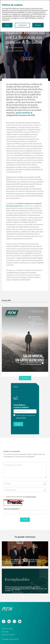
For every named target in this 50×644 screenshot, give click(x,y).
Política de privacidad (8, 635)
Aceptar (7, 25)
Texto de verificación (12, 509)
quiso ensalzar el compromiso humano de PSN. (21, 114)
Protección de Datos (21, 418)
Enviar (18, 424)
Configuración (22, 25)
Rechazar (38, 25)
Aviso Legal (5, 632)
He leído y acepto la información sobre (21, 497)
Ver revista (25, 378)
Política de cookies (7, 629)
